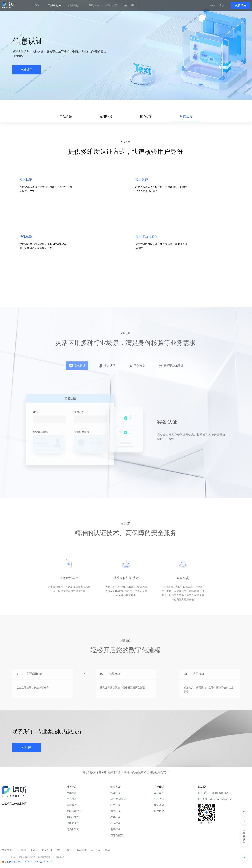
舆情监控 (72, 805)
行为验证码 (73, 829)
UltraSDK (47, 850)
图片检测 (72, 799)
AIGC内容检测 (118, 799)
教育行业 (115, 817)
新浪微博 (81, 850)
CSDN (69, 850)
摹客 (107, 850)
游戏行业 (115, 793)
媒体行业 (115, 811)
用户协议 (159, 811)
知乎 (59, 850)
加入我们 (159, 805)
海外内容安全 (118, 835)
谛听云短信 (73, 823)
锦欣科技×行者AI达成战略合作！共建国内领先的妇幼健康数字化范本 (126, 772)
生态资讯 (159, 799)
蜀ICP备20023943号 (44, 862)
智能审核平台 (74, 811)
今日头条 (96, 850)
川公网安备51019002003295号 (19, 862)
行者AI (22, 850)
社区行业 (115, 823)
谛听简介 (159, 793)
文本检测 (72, 793)
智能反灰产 (73, 817)
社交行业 (115, 805)
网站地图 (60, 857)
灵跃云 (34, 850)
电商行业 (115, 829)
